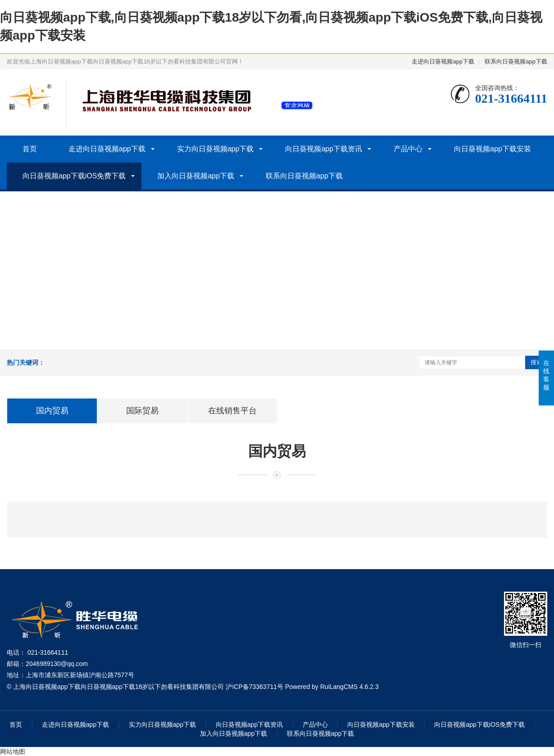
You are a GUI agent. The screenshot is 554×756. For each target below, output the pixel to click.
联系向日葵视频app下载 (516, 61)
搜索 (536, 362)
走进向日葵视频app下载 (443, 61)
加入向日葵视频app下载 (196, 176)
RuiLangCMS (339, 687)
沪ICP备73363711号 (254, 687)
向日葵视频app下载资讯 (324, 149)
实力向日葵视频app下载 (216, 149)
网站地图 (13, 751)
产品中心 (408, 149)
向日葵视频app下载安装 (493, 149)
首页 (30, 149)
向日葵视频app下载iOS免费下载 (74, 176)
